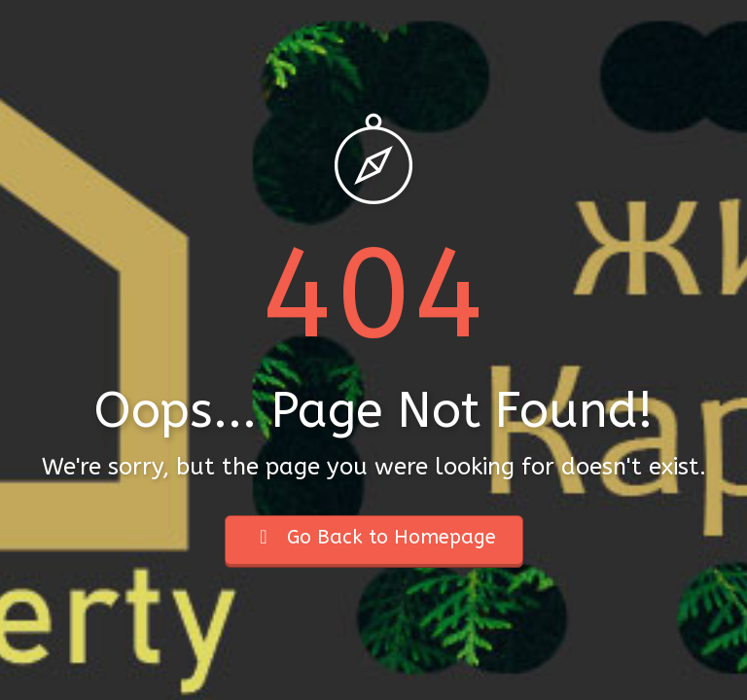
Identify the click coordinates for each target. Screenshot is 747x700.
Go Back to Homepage (374, 537)
